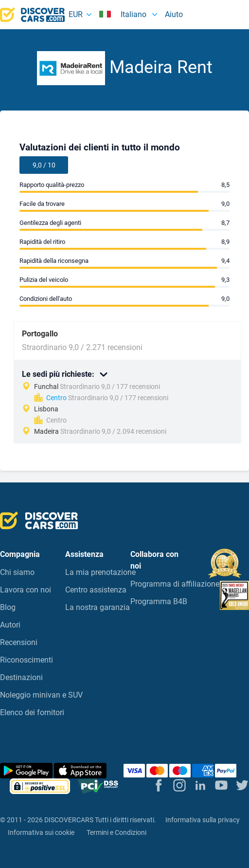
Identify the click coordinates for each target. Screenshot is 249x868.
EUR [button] (76, 14)
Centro (56, 398)
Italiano (124, 14)
